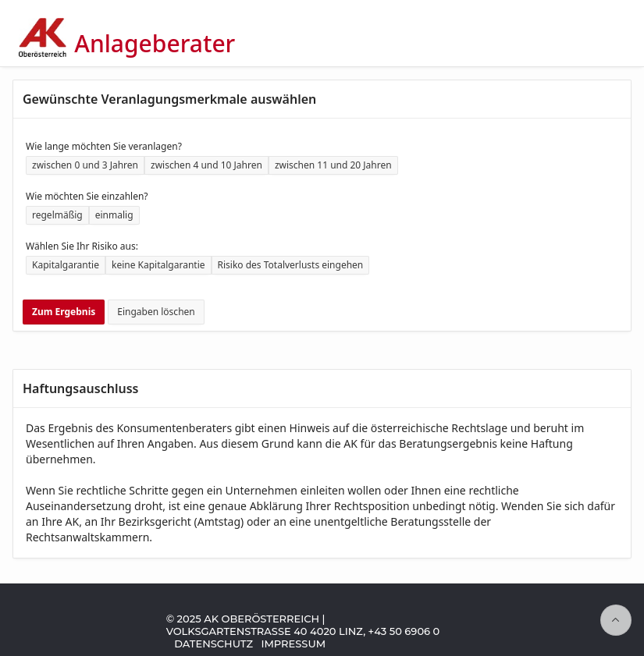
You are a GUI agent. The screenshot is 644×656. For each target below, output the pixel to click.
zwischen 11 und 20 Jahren (333, 165)
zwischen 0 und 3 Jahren (85, 165)
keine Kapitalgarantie (158, 265)
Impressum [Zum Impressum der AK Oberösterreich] (293, 644)
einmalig (114, 215)
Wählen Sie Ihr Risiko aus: (82, 246)
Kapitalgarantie (66, 265)
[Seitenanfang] (616, 620)
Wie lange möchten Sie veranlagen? (104, 146)
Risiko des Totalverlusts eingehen (291, 265)
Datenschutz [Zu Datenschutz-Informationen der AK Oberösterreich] (213, 644)
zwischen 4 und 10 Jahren (206, 165)
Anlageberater (155, 44)
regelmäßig (57, 215)
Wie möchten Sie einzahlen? (87, 196)
